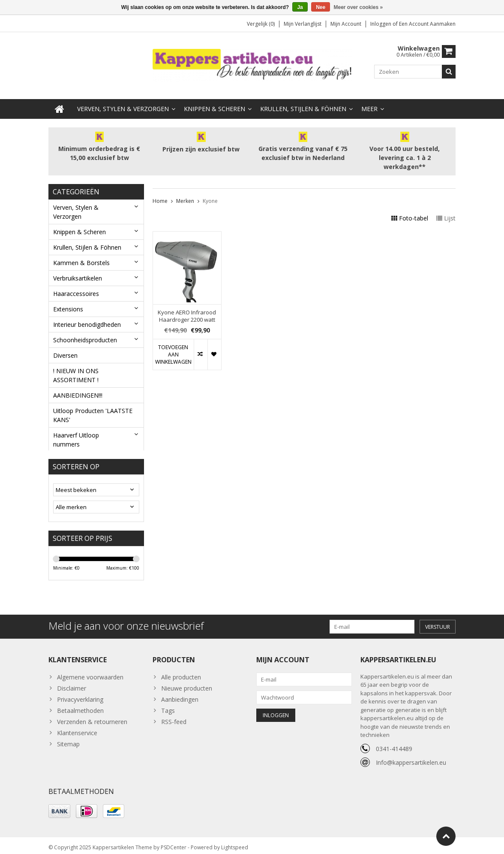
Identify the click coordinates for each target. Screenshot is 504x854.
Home (160, 194)
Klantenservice (77, 728)
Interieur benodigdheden (87, 317)
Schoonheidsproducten (85, 332)
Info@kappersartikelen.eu (411, 758)
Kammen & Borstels (81, 255)
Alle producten (181, 672)
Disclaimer (72, 684)
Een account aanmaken (427, 24)
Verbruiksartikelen (78, 270)
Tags (168, 706)
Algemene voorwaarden (90, 672)
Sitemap (68, 739)
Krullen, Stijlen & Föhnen (303, 101)
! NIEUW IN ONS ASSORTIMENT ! (76, 368)
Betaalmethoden (80, 706)
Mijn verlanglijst (303, 24)
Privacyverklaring (80, 695)
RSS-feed (174, 717)
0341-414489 (394, 744)
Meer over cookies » (358, 7)
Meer (369, 101)
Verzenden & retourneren (92, 717)
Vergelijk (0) (261, 24)
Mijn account (346, 24)
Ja (300, 7)
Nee (321, 7)
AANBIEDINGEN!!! (78, 388)
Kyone (210, 194)
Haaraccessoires (76, 286)
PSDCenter (174, 843)
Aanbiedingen (180, 695)
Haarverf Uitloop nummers (76, 432)
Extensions (68, 301)
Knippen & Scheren (214, 101)
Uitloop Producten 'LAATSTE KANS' (93, 407)
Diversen (65, 348)
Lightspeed (235, 843)
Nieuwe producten (187, 684)
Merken (185, 194)
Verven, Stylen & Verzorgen (123, 101)
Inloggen (381, 24)
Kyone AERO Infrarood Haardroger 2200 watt (187, 308)
